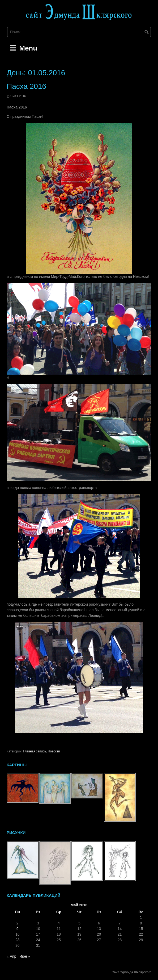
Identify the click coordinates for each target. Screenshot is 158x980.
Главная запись (35, 751)
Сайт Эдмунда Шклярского (131, 972)
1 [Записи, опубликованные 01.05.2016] (141, 918)
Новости (54, 751)
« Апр (11, 956)
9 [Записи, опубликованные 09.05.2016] (18, 929)
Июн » (25, 956)
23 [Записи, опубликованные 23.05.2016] (18, 940)
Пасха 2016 (26, 86)
